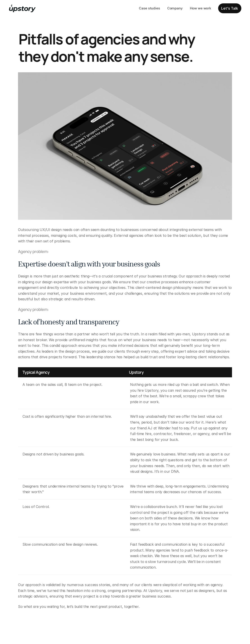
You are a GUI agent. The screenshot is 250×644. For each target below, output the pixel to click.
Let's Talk (230, 8)
